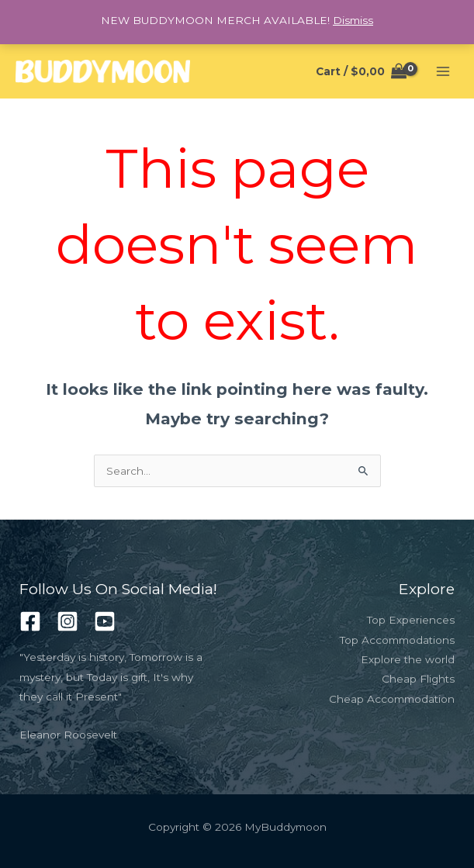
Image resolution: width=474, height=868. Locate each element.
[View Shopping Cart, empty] (362, 71)
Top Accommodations (397, 640)
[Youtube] (105, 621)
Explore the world (408, 659)
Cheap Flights (418, 679)
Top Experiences (411, 620)
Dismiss (353, 20)
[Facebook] (30, 621)
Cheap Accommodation (392, 699)
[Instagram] (67, 621)
